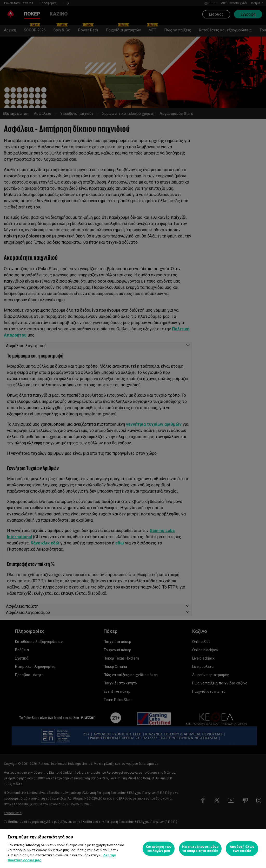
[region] (133, 849)
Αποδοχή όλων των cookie (242, 849)
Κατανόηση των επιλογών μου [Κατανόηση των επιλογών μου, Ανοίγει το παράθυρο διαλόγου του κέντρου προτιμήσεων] (159, 849)
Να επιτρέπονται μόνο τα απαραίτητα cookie (200, 849)
